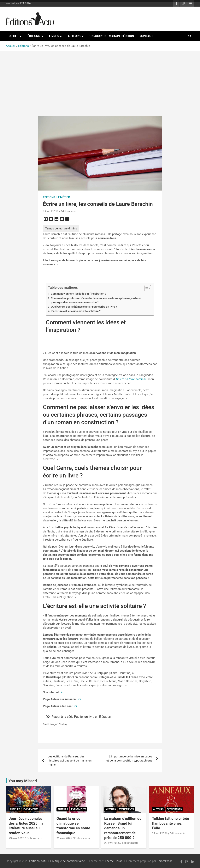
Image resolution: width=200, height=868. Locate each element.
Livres (54, 36)
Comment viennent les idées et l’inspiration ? (79, 294)
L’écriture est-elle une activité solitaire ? (76, 311)
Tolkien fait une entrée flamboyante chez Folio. (171, 823)
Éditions (34, 36)
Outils (14, 36)
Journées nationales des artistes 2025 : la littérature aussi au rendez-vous (26, 826)
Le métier (63, 197)
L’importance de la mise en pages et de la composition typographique (129, 759)
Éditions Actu (38, 861)
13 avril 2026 (51, 211)
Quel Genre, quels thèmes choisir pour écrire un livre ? (84, 307)
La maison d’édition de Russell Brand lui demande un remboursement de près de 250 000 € (123, 828)
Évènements (31, 809)
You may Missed (23, 781)
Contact (146, 36)
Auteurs (74, 36)
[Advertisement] (100, 81)
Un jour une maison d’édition (112, 36)
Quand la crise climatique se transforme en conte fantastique (73, 826)
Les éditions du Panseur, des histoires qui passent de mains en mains (70, 761)
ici (62, 692)
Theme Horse (114, 861)
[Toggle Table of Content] (146, 288)
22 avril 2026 (112, 843)
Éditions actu (69, 211)
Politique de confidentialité (68, 861)
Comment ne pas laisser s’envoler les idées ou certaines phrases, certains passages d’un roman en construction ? (96, 300)
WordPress (165, 861)
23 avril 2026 (16, 838)
